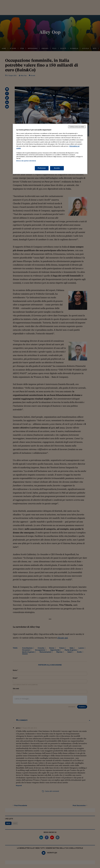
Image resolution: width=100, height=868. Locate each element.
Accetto (57, 168)
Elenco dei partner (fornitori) (26, 161)
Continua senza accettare (77, 127)
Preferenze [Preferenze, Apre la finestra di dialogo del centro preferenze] (42, 168)
